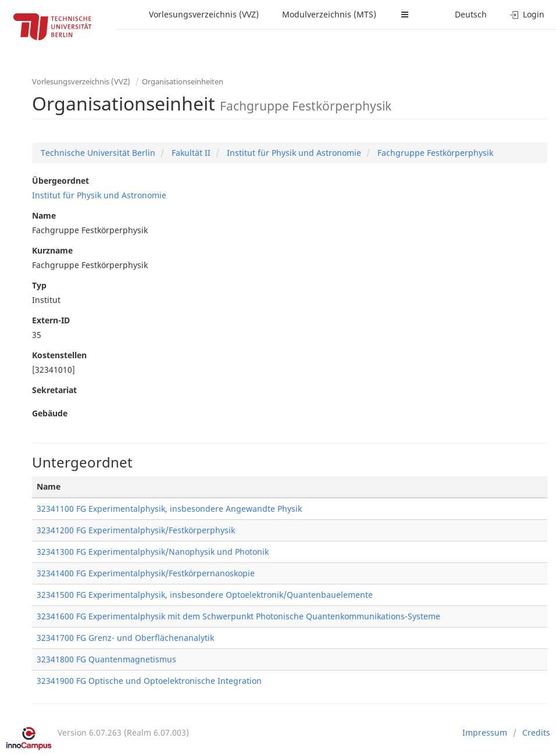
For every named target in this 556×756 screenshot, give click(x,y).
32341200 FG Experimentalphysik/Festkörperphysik (136, 530)
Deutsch (471, 14)
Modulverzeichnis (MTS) (329, 14)
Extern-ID (51, 320)
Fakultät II (190, 153)
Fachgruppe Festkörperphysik (434, 153)
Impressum (485, 732)
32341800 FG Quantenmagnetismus (106, 659)
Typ (39, 285)
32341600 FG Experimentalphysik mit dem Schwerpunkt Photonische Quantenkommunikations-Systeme (238, 616)
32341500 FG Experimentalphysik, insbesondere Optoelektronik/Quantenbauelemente (205, 595)
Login (527, 14)
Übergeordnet (60, 181)
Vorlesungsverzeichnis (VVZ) (204, 14)
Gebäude (50, 413)
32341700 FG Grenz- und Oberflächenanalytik (125, 638)
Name (44, 215)
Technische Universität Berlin (98, 153)
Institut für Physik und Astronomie (293, 153)
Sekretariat (54, 390)
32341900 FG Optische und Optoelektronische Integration (149, 681)
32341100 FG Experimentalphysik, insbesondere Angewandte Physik (169, 509)
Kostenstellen (59, 355)
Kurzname (52, 250)
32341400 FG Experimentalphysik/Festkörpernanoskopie (146, 573)
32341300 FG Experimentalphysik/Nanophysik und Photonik (153, 552)
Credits (536, 732)
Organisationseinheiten (183, 81)
